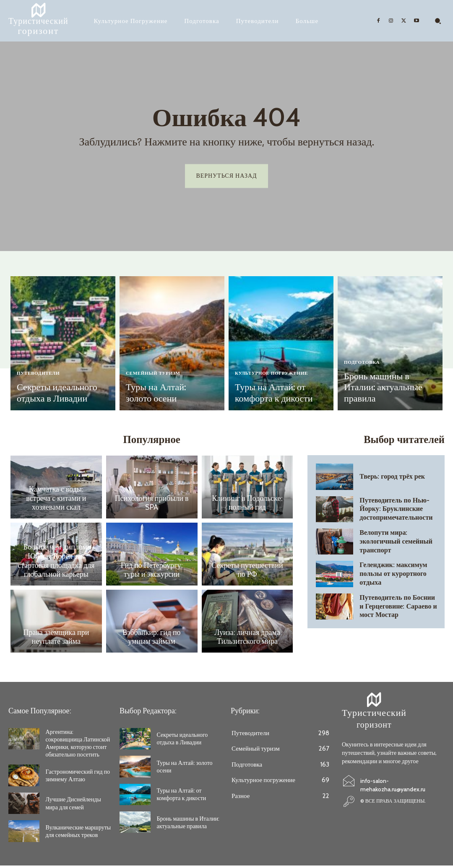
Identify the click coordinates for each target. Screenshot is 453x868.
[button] (438, 21)
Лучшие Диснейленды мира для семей (73, 806)
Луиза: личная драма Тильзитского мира (247, 640)
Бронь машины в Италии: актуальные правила (384, 395)
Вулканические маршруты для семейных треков (78, 834)
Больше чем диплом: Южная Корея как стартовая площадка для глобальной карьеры (56, 564)
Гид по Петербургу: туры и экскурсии (152, 573)
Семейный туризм (157, 377)
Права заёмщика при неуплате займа (56, 640)
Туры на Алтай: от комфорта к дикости (267, 395)
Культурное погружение (277, 377)
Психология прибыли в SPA (152, 506)
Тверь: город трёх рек (388, 479)
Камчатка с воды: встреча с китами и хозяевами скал (56, 502)
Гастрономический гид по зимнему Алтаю (78, 778)
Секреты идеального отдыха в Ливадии (50, 395)
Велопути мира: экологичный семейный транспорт (399, 543)
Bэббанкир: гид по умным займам (152, 640)
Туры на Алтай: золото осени (162, 395)
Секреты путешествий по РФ (247, 573)
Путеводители (41, 377)
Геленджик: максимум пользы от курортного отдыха (399, 575)
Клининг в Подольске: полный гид (247, 506)
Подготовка (364, 377)
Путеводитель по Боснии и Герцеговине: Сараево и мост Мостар (397, 608)
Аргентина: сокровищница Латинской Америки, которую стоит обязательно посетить (78, 746)
